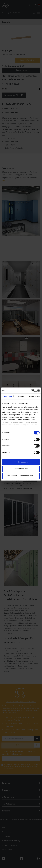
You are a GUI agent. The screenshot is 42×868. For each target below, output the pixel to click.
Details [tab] (21, 396)
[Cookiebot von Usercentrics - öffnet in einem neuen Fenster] (30, 390)
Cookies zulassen (21, 462)
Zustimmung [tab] (8, 396)
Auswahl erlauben (21, 469)
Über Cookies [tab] (34, 396)
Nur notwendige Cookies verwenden (21, 476)
